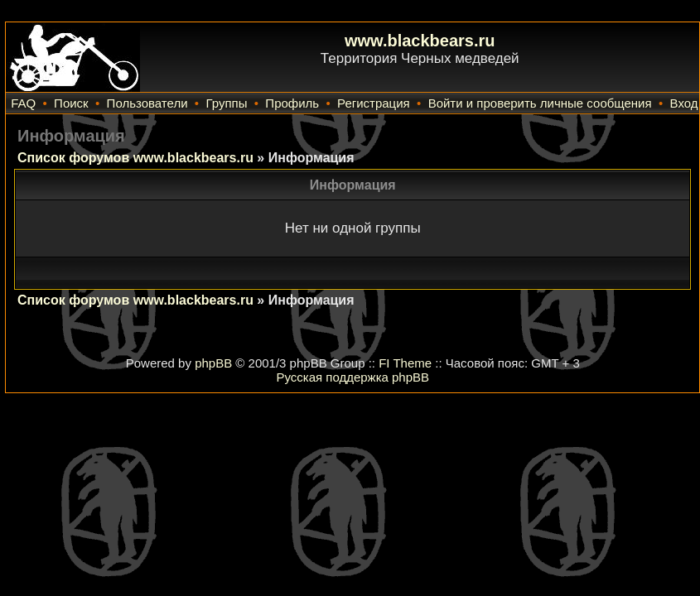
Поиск (71, 103)
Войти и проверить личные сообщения (540, 103)
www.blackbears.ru (420, 41)
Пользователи (147, 103)
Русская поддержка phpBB (352, 377)
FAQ (23, 103)
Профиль (292, 103)
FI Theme (405, 363)
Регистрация (374, 103)
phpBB (213, 363)
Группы (226, 103)
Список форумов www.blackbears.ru (135, 158)
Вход (684, 103)
